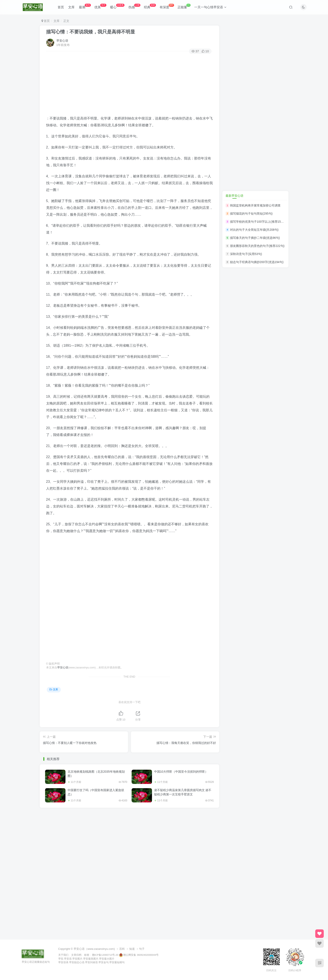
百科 (122, 949)
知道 (132, 949)
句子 (142, 949)
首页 (61, 7)
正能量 (184, 6)
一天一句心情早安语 (210, 7)
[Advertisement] (129, 85)
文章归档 (76, 955)
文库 (71, 7)
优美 (100, 6)
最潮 (85, 6)
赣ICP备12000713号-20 (105, 955)
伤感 (134, 6)
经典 (150, 6)
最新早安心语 (234, 196)
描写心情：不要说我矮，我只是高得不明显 (91, 32)
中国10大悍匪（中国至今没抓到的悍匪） (181, 772)
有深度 (167, 6)
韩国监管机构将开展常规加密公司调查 (255, 205)
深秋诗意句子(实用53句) (246, 254)
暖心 (117, 6)
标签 (87, 955)
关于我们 (63, 955)
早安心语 (62, 41)
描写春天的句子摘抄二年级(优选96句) (255, 238)
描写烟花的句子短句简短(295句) (251, 214)
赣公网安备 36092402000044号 (139, 955)
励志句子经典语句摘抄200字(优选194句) (257, 262)
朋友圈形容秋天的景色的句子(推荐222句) (257, 246)
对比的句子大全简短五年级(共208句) (254, 230)
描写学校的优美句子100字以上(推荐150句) (258, 222)
